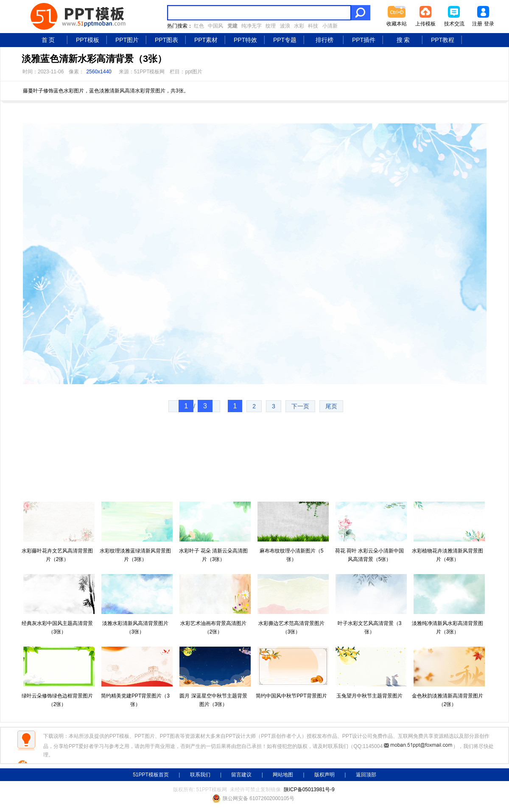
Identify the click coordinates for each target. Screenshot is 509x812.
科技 (313, 26)
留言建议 (241, 775)
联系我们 (200, 775)
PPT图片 (127, 40)
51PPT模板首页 (151, 775)
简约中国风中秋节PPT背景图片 (291, 696)
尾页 (331, 406)
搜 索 (403, 40)
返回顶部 (366, 775)
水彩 (299, 26)
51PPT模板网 (150, 72)
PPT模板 (88, 40)
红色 (199, 26)
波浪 (285, 26)
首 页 (48, 40)
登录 (489, 24)
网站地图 (283, 775)
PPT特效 (245, 40)
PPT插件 (364, 40)
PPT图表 (166, 40)
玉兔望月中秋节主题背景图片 (369, 696)
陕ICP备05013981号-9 (309, 790)
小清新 (330, 26)
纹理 (271, 26)
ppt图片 (194, 72)
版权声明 (324, 775)
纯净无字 (252, 26)
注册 (477, 24)
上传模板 (425, 24)
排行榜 (324, 40)
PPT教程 (443, 40)
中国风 (215, 26)
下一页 (300, 406)
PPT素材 (206, 40)
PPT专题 (285, 40)
